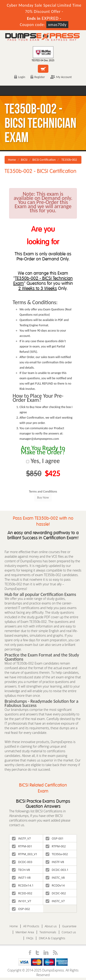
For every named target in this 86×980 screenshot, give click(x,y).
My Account (61, 77)
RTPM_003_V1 (25, 854)
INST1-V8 (21, 878)
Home (12, 160)
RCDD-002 (22, 893)
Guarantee (69, 926)
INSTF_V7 (21, 838)
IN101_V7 (22, 901)
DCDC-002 (56, 893)
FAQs (30, 938)
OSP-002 (21, 909)
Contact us (69, 932)
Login (20, 77)
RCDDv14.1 (23, 885)
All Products (31, 926)
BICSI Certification (44, 160)
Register (38, 77)
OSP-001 (55, 838)
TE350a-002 (57, 854)
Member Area (25, 932)
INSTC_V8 (55, 878)
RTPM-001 (22, 846)
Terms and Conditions (43, 491)
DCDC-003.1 (57, 870)
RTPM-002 (56, 846)
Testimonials (48, 932)
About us (51, 926)
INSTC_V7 (55, 901)
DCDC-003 (22, 862)
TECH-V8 (21, 870)
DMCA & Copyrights (52, 938)
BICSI (24, 160)
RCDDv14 (55, 885)
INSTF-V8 (55, 862)
